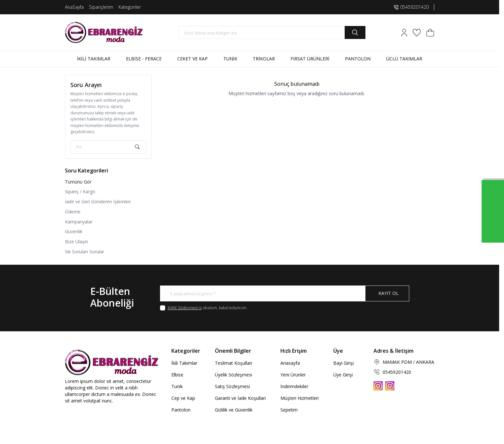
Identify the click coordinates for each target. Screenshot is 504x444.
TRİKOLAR (264, 59)
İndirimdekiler (294, 387)
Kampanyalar (79, 222)
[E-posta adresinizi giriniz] (285, 294)
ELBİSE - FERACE (144, 59)
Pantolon (181, 410)
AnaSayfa (74, 7)
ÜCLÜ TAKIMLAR (404, 59)
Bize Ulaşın (76, 241)
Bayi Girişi (344, 363)
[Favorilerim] (417, 33)
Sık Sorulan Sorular (85, 252)
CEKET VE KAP (192, 59)
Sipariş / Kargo (80, 191)
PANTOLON (358, 59)
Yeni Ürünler (293, 375)
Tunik (177, 387)
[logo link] (104, 32)
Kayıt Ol (388, 293)
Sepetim (289, 410)
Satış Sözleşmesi (232, 387)
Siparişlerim (101, 7)
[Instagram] (378, 386)
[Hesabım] (404, 33)
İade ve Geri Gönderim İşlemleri (98, 202)
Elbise (177, 375)
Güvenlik (74, 231)
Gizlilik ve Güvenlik (234, 410)
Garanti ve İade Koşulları (240, 398)
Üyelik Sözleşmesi (234, 375)
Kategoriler (130, 7)
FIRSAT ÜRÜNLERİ (310, 59)
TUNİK (230, 59)
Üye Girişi (343, 375)
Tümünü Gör (78, 182)
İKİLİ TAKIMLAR (94, 59)
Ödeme (73, 212)
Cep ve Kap (183, 398)
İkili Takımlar (184, 363)
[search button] (355, 32)
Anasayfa (290, 363)
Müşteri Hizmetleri (300, 398)
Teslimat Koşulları (234, 363)
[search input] (272, 32)
